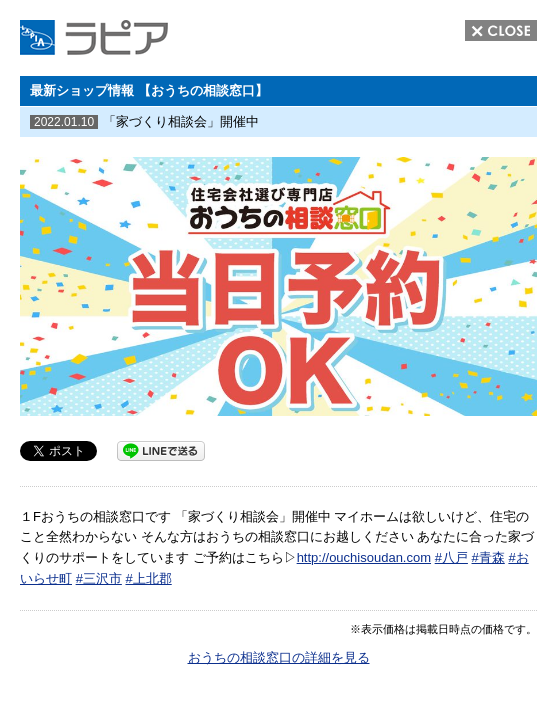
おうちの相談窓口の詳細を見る (279, 657)
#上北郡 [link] (148, 578)
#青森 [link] (488, 557)
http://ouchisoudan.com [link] (364, 557)
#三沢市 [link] (99, 578)
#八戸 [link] (451, 557)
